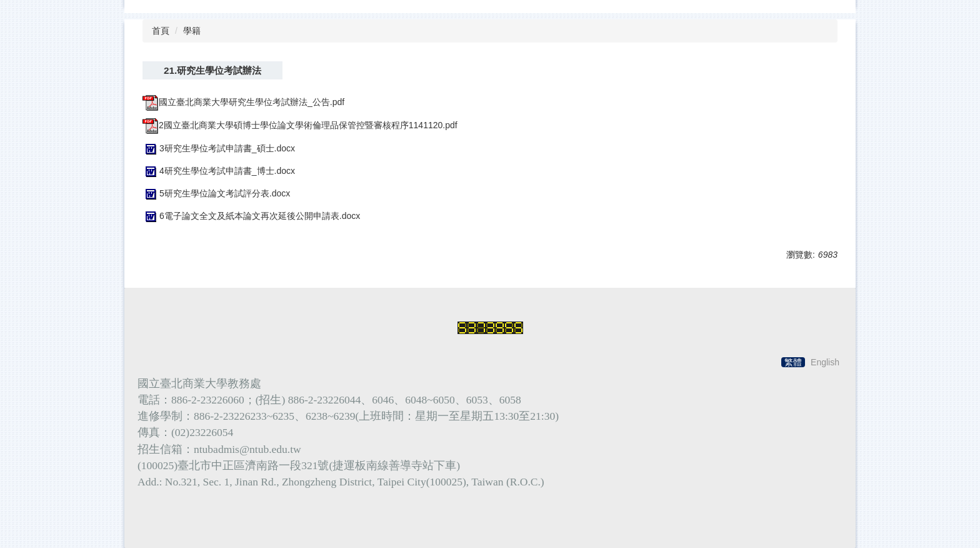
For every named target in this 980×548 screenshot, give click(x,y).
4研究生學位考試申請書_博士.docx (219, 171)
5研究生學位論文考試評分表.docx (216, 193)
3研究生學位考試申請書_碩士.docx (219, 148)
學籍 (192, 31)
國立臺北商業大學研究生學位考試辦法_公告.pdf (243, 102)
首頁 (161, 31)
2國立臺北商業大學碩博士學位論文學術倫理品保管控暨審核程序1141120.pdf (300, 125)
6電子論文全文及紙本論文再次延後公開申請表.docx (251, 216)
